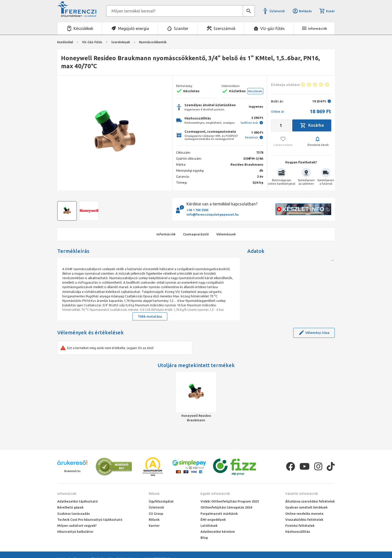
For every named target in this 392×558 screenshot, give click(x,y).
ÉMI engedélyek (213, 520)
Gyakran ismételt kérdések (306, 507)
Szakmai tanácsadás (73, 514)
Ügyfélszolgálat (161, 501)
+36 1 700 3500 (197, 210)
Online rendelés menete (304, 514)
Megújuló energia (133, 28)
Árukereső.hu (72, 471)
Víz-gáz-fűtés (272, 28)
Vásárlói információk (302, 494)
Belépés (302, 11)
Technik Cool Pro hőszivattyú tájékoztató (90, 520)
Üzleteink (277, 11)
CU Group (156, 514)
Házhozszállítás (298, 532)
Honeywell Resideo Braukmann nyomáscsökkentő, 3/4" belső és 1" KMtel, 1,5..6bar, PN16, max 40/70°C (196, 418)
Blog (204, 538)
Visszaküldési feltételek (304, 520)
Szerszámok (224, 28)
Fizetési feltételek (300, 526)
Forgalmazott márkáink (219, 514)
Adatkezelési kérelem (218, 532)
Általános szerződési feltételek (310, 501)
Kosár (327, 11)
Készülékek (83, 28)
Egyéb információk (215, 494)
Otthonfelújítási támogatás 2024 (226, 507)
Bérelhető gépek (70, 507)
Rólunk (154, 494)
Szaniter (181, 28)
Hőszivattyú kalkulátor (75, 532)
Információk (67, 494)
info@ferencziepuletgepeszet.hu (213, 214)
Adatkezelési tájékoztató (77, 501)
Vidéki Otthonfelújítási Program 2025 (230, 501)
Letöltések (209, 526)
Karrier (154, 526)
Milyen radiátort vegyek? (77, 526)
